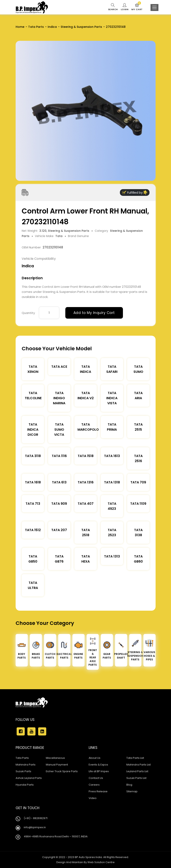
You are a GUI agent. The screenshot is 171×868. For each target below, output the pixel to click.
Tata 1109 (138, 504)
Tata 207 (59, 530)
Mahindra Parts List (139, 765)
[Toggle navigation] (154, 8)
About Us (95, 758)
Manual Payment (57, 765)
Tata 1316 (86, 482)
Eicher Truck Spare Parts (62, 771)
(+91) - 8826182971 (36, 818)
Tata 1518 (86, 456)
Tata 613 (59, 482)
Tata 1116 (59, 456)
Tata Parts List (135, 758)
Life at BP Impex (99, 771)
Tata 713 (33, 504)
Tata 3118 (33, 456)
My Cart (137, 7)
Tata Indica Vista (112, 398)
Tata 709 (138, 482)
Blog (129, 785)
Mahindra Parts (26, 765)
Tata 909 (59, 504)
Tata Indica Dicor (33, 430)
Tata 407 (86, 504)
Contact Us (96, 778)
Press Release (98, 791)
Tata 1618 (33, 482)
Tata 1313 (112, 556)
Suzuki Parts (23, 771)
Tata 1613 (112, 456)
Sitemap (132, 791)
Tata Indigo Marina (59, 398)
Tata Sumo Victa (59, 430)
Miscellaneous (55, 758)
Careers (94, 785)
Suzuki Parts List (136, 778)
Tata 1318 (112, 482)
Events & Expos (98, 765)
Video (93, 798)
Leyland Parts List (137, 771)
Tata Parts (36, 27)
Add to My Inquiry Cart (94, 313)
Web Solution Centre (101, 862)
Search (113, 7)
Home (20, 27)
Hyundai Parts (25, 785)
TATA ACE (59, 367)
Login (125, 7)
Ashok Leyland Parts (29, 778)
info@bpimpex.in (35, 827)
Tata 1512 (33, 530)
